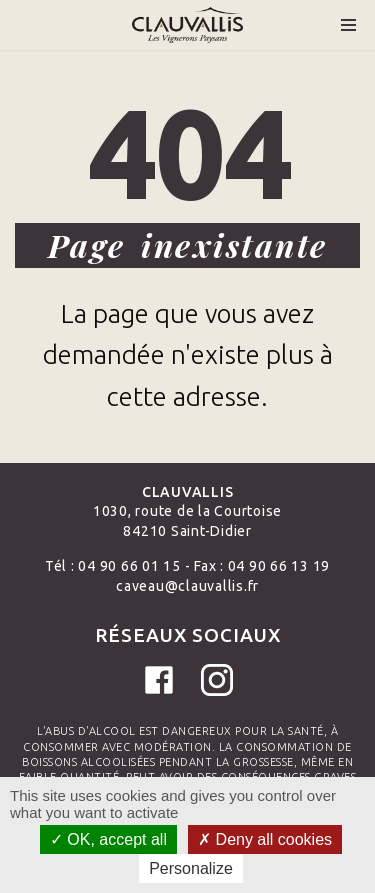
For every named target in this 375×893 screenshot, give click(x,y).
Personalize (191, 868)
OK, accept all (108, 839)
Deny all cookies (265, 839)
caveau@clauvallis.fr (187, 586)
